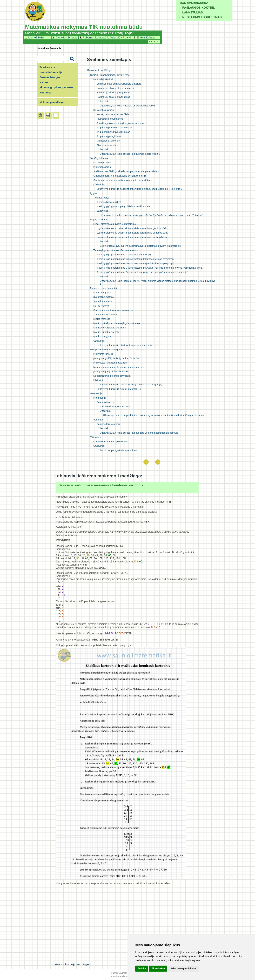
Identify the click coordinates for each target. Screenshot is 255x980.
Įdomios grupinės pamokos (56, 87)
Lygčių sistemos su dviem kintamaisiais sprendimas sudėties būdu (132, 233)
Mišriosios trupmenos (108, 141)
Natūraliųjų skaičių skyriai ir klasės (115, 88)
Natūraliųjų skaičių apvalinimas (113, 97)
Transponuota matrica (105, 314)
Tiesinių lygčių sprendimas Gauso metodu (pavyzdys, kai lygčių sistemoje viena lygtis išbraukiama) (150, 268)
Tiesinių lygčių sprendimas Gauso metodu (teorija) (124, 255)
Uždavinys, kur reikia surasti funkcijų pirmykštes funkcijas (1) (129, 385)
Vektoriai (98, 420)
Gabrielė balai (120, 38)
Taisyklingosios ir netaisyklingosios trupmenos (121, 123)
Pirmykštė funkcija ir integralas (107, 349)
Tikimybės (96, 437)
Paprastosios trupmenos (110, 119)
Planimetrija (100, 398)
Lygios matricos (102, 319)
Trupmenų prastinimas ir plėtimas (115, 127)
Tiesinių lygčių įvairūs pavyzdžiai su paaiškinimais (123, 206)
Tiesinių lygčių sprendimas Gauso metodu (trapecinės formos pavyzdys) (135, 263)
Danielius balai (66, 38)
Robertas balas (94, 38)
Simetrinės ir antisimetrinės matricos (113, 310)
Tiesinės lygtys (101, 198)
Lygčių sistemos (99, 219)
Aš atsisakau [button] (158, 968)
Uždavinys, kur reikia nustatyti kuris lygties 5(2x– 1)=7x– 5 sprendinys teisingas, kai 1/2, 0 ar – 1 (152, 215)
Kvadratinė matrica (104, 297)
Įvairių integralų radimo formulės (111, 371)
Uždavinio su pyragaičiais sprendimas (117, 450)
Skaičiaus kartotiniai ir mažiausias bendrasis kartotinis (122, 180)
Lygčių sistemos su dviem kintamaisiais (114, 224)
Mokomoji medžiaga (99, 71)
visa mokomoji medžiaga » (73, 964)
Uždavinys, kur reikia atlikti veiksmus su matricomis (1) (126, 345)
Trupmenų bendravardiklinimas (113, 132)
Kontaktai (45, 93)
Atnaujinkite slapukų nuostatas (125, 976)
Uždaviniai (102, 101)
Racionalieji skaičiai (104, 110)
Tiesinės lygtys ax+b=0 (109, 202)
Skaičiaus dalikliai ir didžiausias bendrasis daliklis (120, 176)
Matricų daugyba (102, 336)
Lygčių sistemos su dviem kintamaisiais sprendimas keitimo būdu (132, 237)
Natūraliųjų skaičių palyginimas (113, 92)
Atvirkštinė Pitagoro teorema (115, 406)
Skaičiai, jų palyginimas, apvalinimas (110, 75)
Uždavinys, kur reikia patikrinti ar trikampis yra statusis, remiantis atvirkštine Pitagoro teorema (154, 415)
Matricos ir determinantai (103, 288)
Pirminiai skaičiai (102, 167)
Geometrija (96, 393)
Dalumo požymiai (103, 163)
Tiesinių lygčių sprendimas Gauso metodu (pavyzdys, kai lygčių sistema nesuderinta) (142, 272)
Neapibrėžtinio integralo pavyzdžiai (112, 376)
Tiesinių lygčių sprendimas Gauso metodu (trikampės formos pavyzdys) (135, 259)
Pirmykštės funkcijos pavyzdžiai (110, 363)
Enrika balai (146, 38)
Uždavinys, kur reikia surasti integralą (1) (119, 389)
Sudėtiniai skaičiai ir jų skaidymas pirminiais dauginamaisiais (126, 171)
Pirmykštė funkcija (103, 354)
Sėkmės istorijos (50, 77)
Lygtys (94, 193)
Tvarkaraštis (47, 67)
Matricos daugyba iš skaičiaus (110, 328)
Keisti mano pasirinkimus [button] (184, 968)
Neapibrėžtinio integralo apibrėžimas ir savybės (119, 367)
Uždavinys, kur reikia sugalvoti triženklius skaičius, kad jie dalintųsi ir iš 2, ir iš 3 (139, 189)
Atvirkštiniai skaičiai (107, 145)
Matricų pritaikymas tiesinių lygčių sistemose (117, 323)
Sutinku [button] (142, 968)
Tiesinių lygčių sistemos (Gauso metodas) (116, 250)
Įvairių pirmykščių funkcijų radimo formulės (116, 358)
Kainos (44, 82)
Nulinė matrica (101, 306)
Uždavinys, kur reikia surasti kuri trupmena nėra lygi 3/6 (130, 154)
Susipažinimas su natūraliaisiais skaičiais (119, 84)
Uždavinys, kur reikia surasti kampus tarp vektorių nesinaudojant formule (139, 433)
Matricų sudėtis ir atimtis (106, 332)
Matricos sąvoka (102, 293)
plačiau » (153, 41)
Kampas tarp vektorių (108, 424)
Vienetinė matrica (103, 301)
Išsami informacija (51, 72)
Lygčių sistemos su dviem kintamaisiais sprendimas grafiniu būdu (132, 228)
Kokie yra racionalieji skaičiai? (113, 114)
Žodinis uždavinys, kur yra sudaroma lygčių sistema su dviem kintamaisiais (140, 246)
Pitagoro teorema (106, 402)
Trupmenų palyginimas (109, 136)
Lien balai (36, 38)
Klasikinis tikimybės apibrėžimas (111, 441)
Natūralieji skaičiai (103, 79)
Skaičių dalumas (99, 158)
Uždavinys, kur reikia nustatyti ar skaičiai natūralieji (127, 106)
